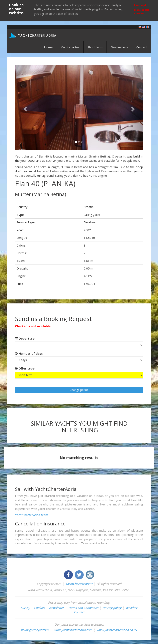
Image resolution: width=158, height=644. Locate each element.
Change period (79, 390)
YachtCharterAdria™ (79, 584)
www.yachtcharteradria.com (73, 630)
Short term (95, 47)
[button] (25, 108)
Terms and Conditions (83, 608)
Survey (25, 608)
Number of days (29, 353)
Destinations (119, 47)
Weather (131, 608)
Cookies (39, 608)
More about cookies (142, 12)
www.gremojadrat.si (35, 630)
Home (48, 47)
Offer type (25, 368)
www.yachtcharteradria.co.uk (117, 630)
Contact (142, 47)
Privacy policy (112, 608)
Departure (25, 338)
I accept (140, 5)
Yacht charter (70, 47)
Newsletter (56, 608)
